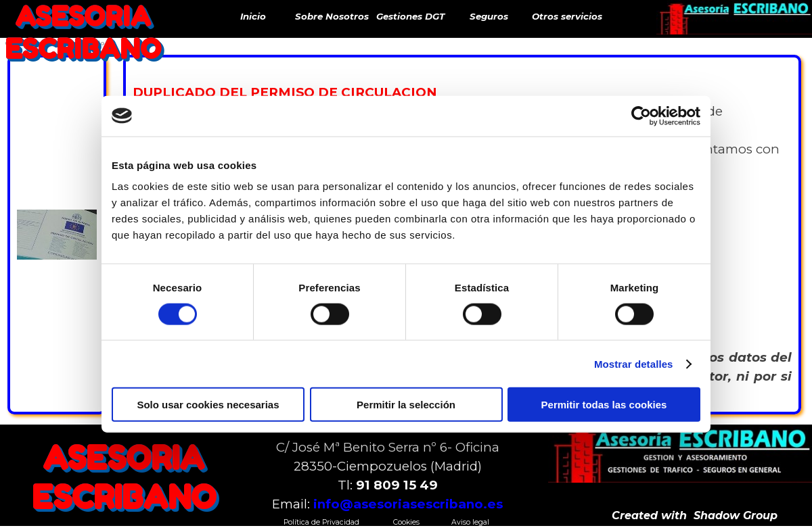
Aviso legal (470, 522)
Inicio (253, 16)
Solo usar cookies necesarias (208, 405)
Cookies (406, 522)
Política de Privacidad (321, 522)
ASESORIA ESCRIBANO (83, 32)
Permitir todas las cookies (604, 405)
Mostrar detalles (634, 363)
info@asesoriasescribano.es (408, 504)
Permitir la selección (406, 405)
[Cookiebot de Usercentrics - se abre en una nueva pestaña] (641, 116)
